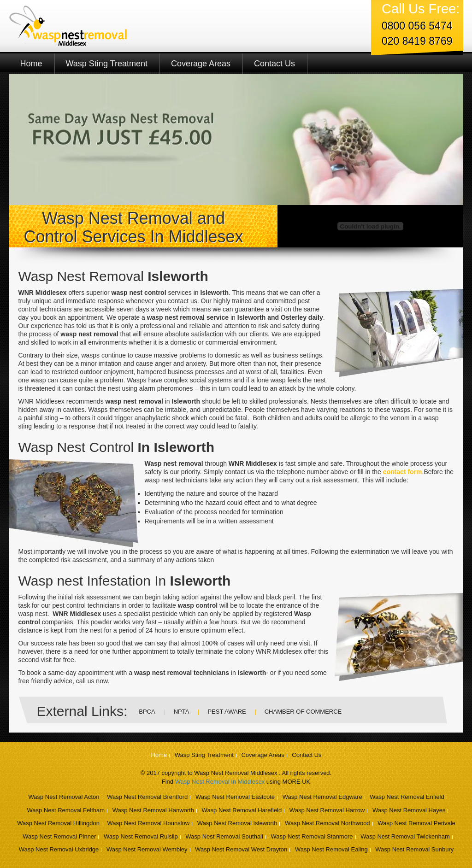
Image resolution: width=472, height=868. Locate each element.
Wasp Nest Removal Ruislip (141, 836)
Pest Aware (227, 712)
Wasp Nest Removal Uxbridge (59, 849)
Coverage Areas (201, 64)
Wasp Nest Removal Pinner (59, 836)
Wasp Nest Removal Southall (224, 836)
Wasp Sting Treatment (107, 64)
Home (31, 64)
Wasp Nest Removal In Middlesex (220, 782)
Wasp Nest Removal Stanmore (312, 836)
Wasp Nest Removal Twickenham (405, 836)
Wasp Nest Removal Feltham (66, 810)
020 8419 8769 (417, 41)
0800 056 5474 (417, 26)
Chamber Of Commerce (303, 712)
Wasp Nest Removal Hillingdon (58, 823)
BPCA (147, 712)
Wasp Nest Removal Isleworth (237, 823)
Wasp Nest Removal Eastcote (235, 797)
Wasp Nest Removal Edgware (322, 797)
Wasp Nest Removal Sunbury (414, 849)
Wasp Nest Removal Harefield (242, 810)
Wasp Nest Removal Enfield (407, 797)
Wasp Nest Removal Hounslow (149, 823)
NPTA (182, 712)
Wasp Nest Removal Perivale (416, 823)
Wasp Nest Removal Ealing (331, 849)
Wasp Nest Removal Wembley (147, 849)
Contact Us (274, 64)
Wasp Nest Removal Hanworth (153, 810)
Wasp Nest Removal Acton (64, 797)
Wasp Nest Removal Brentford (147, 797)
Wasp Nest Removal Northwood (327, 823)
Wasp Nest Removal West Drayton (241, 849)
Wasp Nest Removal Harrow (327, 810)
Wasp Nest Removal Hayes (409, 810)
